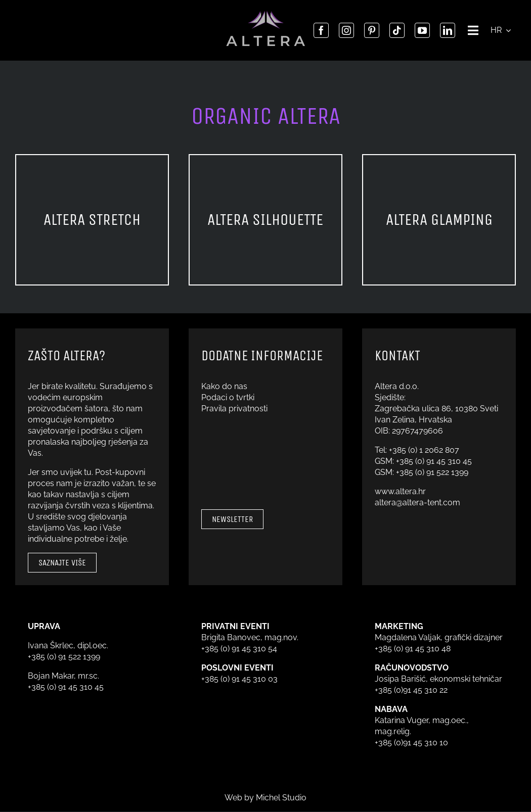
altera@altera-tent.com (417, 503)
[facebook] (321, 30)
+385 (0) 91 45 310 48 (413, 649)
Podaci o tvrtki (228, 397)
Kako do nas (224, 386)
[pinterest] (372, 30)
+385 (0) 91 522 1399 (432, 472)
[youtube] (422, 30)
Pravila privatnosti (234, 409)
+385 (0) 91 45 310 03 (239, 679)
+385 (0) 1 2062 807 (424, 450)
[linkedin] (448, 30)
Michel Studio (281, 798)
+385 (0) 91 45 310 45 (434, 461)
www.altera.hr (400, 491)
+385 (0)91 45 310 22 (411, 690)
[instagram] (346, 30)
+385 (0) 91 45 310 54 (239, 649)
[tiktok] (397, 30)
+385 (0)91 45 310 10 (411, 743)
